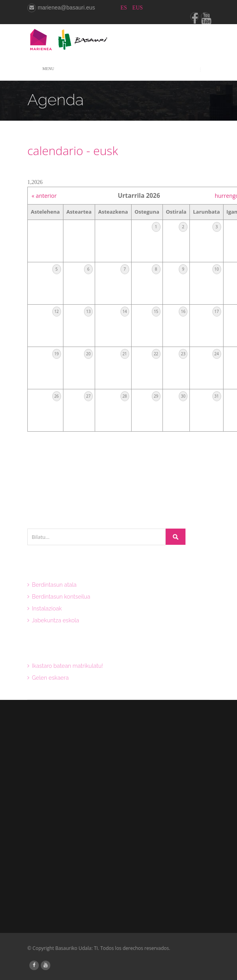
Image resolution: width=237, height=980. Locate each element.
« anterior (44, 196)
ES (124, 8)
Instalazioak (45, 608)
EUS (138, 8)
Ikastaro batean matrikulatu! (65, 666)
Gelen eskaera (48, 678)
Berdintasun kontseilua (59, 597)
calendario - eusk (73, 151)
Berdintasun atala (52, 585)
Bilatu (176, 537)
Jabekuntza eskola (53, 620)
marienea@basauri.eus (61, 8)
